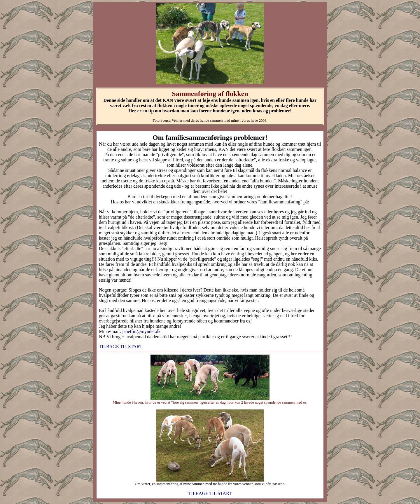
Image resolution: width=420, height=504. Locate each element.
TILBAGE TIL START (121, 347)
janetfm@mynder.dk (141, 331)
